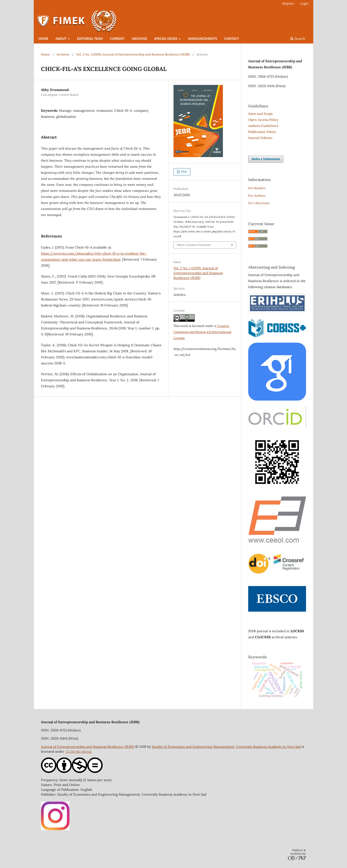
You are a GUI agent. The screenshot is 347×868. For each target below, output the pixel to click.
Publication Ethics (262, 132)
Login (304, 3)
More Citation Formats (194, 245)
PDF (184, 172)
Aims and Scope (261, 114)
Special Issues (166, 39)
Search (298, 39)
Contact (232, 39)
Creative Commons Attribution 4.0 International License (202, 332)
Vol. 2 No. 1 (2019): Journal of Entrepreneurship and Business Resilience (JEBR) (133, 54)
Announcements (202, 39)
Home (43, 39)
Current (117, 39)
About (61, 39)
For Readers (257, 188)
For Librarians (259, 203)
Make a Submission (266, 159)
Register (288, 3)
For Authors (257, 196)
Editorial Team (90, 39)
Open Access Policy (263, 120)
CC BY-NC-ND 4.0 (79, 752)
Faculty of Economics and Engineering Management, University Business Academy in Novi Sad (226, 747)
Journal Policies (260, 138)
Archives (139, 39)
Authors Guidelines (263, 126)
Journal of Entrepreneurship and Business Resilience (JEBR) (88, 747)
